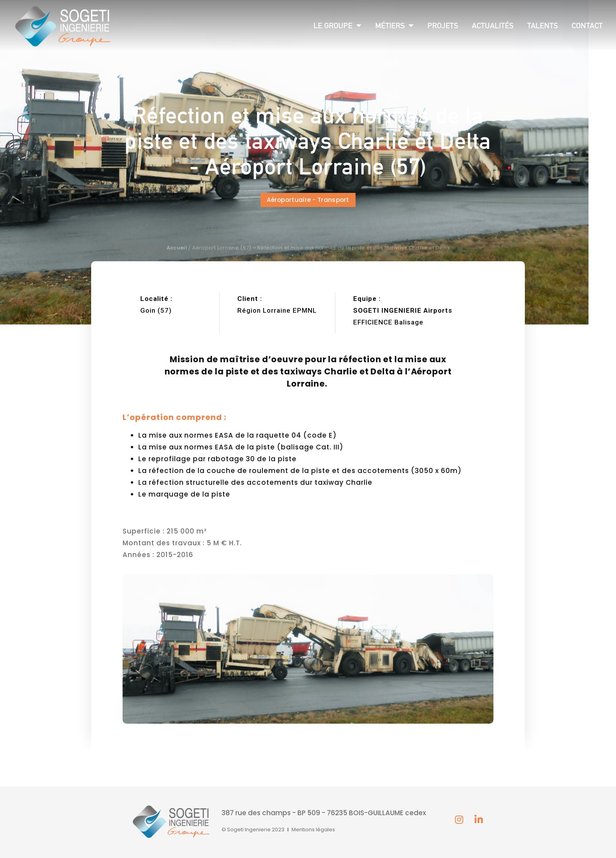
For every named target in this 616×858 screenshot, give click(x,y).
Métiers (394, 26)
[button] (308, 200)
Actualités (493, 26)
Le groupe (337, 26)
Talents (543, 26)
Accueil (177, 248)
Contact (587, 26)
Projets (443, 26)
